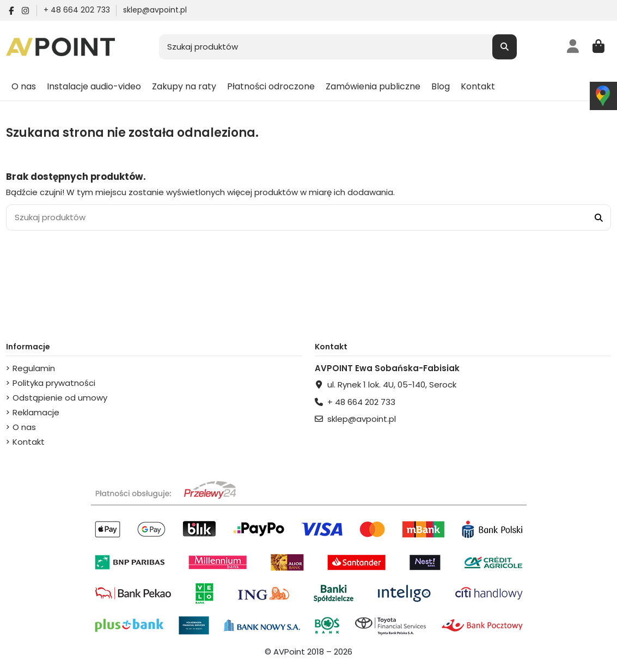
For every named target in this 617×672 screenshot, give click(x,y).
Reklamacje (36, 412)
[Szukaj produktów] (505, 47)
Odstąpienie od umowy (60, 398)
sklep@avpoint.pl (155, 10)
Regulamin (34, 368)
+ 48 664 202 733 (78, 10)
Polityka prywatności (54, 383)
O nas (24, 427)
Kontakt (29, 442)
